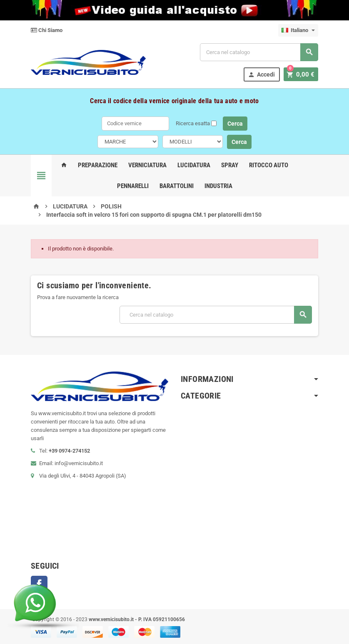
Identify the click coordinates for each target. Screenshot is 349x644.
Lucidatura (194, 165)
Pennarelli (133, 186)
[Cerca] (259, 52)
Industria (218, 186)
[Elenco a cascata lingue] (298, 30)
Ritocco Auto (269, 165)
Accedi (264, 75)
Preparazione (98, 165)
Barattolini (177, 186)
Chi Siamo (47, 30)
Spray (230, 165)
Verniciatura (147, 165)
